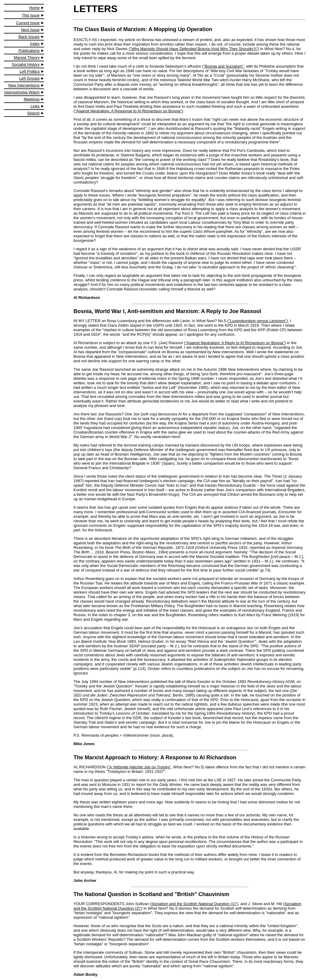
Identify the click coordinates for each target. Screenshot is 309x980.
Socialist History (26, 64)
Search (33, 113)
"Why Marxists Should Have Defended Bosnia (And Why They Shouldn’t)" (194, 49)
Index (35, 44)
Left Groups (29, 78)
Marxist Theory (27, 58)
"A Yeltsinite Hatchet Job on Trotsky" (140, 767)
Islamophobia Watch (22, 92)
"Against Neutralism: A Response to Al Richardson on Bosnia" (128, 111)
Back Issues (29, 37)
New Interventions (24, 85)
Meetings (32, 99)
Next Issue (30, 30)
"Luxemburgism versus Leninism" (257, 321)
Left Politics (30, 71)
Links (35, 106)
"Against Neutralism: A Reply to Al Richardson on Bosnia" (235, 343)
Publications (29, 51)
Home (35, 8)
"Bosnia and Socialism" (224, 66)
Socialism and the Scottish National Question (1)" (194, 904)
